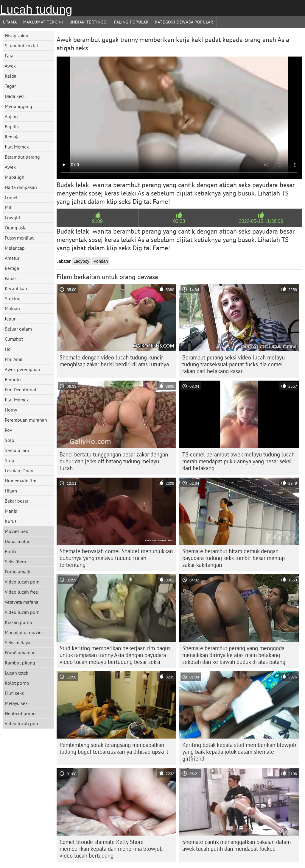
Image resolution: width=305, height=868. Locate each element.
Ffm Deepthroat (21, 390)
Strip (10, 460)
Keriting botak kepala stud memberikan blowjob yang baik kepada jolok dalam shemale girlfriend (239, 752)
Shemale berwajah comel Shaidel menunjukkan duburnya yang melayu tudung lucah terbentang (116, 558)
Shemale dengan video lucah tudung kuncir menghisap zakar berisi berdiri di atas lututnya (114, 361)
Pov (8, 430)
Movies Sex (16, 531)
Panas (11, 278)
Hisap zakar (17, 35)
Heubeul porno (20, 713)
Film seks (14, 693)
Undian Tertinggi (89, 22)
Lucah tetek (17, 673)
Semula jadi (17, 450)
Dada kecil (15, 96)
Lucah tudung (36, 10)
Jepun (11, 319)
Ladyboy (81, 261)
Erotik (11, 551)
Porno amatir (18, 572)
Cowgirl (13, 218)
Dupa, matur (17, 541)
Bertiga (12, 268)
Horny (11, 410)
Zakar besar (17, 501)
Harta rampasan (21, 187)
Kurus (11, 521)
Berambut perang (22, 157)
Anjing (11, 116)
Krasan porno (18, 622)
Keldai (11, 76)
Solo (10, 440)
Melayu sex (16, 703)
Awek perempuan (22, 369)
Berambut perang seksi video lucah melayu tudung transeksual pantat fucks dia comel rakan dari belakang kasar (234, 364)
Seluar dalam (18, 329)
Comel (11, 197)
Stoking (13, 298)
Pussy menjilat (19, 238)
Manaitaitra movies (24, 632)
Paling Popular (131, 22)
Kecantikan (16, 288)
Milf (9, 207)
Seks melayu (18, 642)
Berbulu (13, 379)
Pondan (101, 261)
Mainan (12, 309)
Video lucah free (21, 592)
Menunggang (18, 106)
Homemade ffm (21, 481)
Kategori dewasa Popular (184, 22)
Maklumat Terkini (43, 22)
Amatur (12, 258)
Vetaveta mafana (22, 602)
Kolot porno (17, 683)
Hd (8, 349)
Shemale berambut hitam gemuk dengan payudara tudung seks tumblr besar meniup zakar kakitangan (234, 558)
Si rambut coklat (21, 46)
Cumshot (14, 339)
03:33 (179, 221)
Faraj (10, 56)
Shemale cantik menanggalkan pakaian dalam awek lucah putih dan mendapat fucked (236, 845)
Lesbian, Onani (20, 470)
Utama (10, 22)
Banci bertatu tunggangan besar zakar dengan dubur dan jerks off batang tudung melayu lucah (114, 461)
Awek (10, 66)
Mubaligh (15, 177)
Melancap (15, 248)
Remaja (12, 137)
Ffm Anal (14, 359)
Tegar (10, 86)
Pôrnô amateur (20, 653)
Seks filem (15, 562)
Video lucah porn (22, 582)
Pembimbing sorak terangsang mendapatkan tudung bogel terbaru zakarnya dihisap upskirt (114, 748)
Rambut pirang (20, 663)
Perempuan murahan (26, 420)
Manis (11, 511)
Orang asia (16, 228)
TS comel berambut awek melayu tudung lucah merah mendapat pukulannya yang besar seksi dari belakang (238, 461)
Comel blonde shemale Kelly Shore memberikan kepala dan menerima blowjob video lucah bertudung (111, 849)
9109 (97, 221)
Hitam (11, 491)
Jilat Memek (17, 147)
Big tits (12, 126)
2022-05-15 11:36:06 (261, 221)
